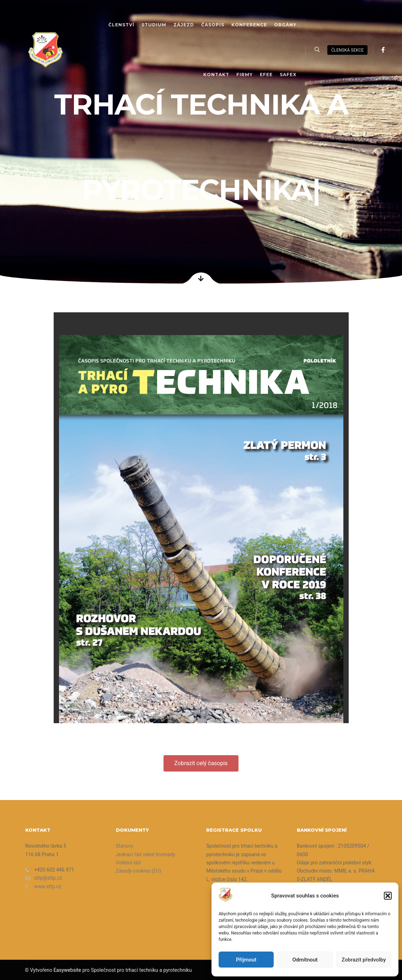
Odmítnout (305, 960)
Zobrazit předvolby (364, 960)
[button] (388, 896)
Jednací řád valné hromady (146, 854)
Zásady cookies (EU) (138, 871)
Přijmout (246, 960)
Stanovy (125, 846)
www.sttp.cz (43, 887)
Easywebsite (67, 970)
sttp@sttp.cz (44, 878)
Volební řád (128, 863)
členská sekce (347, 50)
